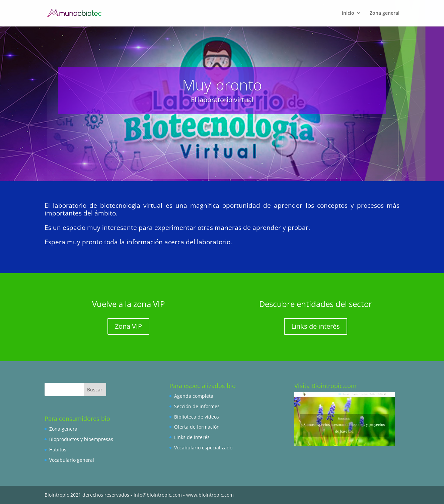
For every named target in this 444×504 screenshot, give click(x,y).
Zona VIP (128, 326)
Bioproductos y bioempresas (81, 439)
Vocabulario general (72, 460)
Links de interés (316, 326)
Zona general (64, 429)
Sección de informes (197, 406)
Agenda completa (194, 396)
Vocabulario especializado (203, 448)
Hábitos (58, 450)
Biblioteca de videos (197, 417)
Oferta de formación (197, 427)
